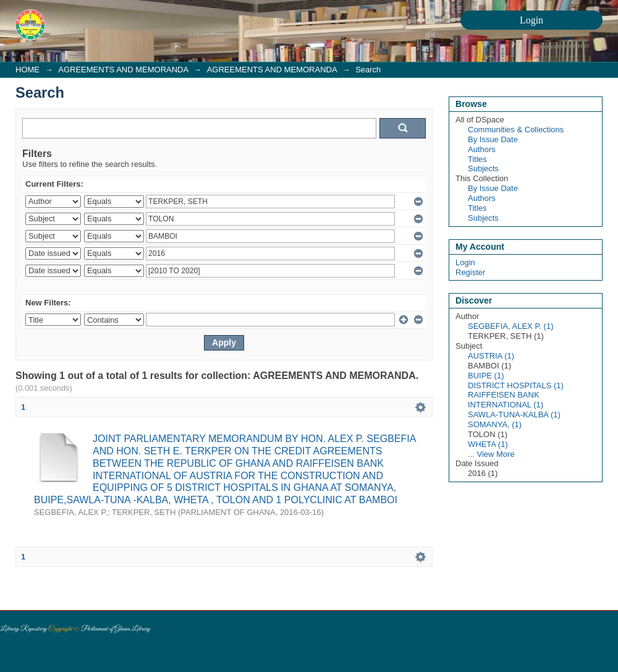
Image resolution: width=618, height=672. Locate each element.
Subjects (483, 168)
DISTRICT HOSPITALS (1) (516, 385)
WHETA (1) (488, 444)
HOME (28, 70)
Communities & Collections (516, 130)
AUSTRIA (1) (491, 356)
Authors (482, 149)
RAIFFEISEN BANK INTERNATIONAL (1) (506, 400)
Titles (477, 159)
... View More (491, 454)
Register (470, 272)
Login (465, 262)
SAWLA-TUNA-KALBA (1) (514, 415)
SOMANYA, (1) (495, 424)
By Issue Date (493, 139)
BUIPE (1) (486, 376)
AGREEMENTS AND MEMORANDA (123, 70)
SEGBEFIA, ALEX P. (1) (511, 326)
